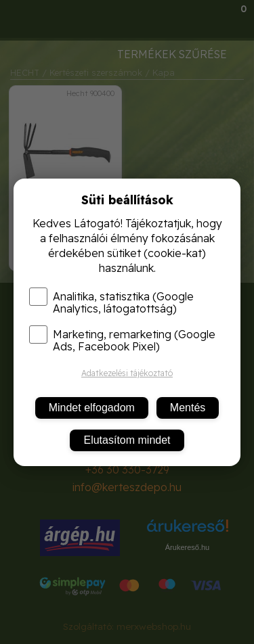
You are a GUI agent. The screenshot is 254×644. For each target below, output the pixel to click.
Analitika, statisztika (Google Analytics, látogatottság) (111, 302)
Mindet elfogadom (92, 408)
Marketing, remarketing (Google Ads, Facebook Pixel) (122, 340)
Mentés (188, 408)
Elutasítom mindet (127, 440)
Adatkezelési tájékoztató (127, 373)
